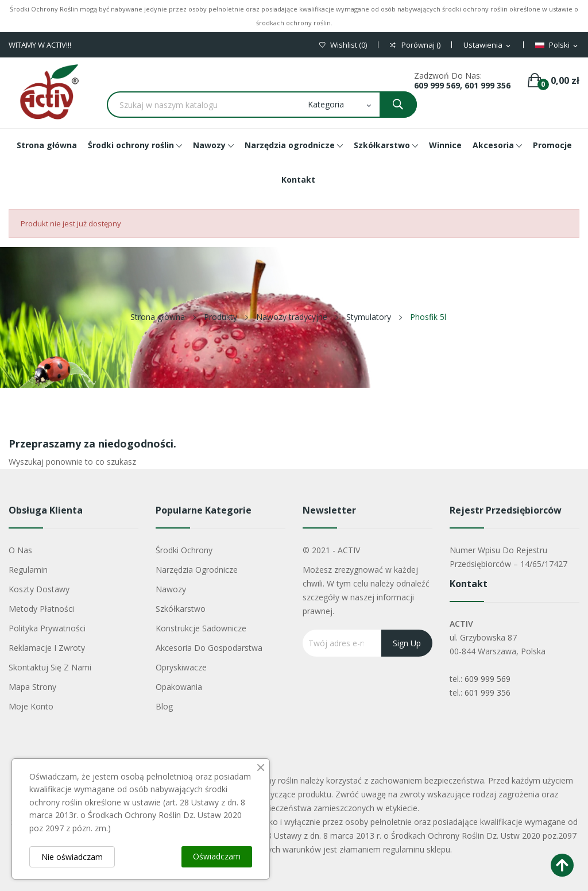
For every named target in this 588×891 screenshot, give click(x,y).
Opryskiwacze (181, 667)
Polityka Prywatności (47, 628)
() (343, 45)
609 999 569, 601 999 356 (462, 85)
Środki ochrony (184, 550)
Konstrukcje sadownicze (201, 628)
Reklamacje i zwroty (47, 648)
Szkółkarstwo (181, 609)
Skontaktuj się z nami (50, 667)
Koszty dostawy (39, 589)
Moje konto (31, 706)
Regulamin (28, 570)
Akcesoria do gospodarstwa (209, 648)
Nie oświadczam (72, 857)
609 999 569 (488, 679)
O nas (20, 550)
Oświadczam (217, 856)
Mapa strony (32, 687)
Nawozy (171, 589)
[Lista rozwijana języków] (557, 45)
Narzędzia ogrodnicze (197, 570)
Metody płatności (41, 609)
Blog (164, 706)
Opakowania (179, 687)
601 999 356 (488, 693)
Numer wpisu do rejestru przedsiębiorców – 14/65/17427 (508, 557)
